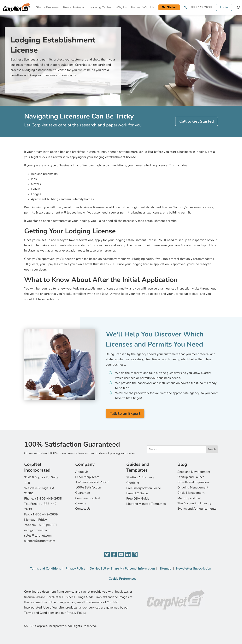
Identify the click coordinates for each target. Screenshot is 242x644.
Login (224, 7)
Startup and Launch (191, 477)
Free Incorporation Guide (144, 488)
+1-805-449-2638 (48, 499)
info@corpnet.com (37, 530)
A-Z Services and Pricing (92, 482)
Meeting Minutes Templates (146, 504)
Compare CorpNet (88, 498)
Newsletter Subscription (194, 569)
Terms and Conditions (45, 569)
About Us (82, 472)
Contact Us (83, 509)
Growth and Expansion (193, 482)
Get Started (169, 7)
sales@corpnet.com (38, 536)
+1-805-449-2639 (44, 514)
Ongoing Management (193, 488)
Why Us (121, 7)
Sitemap (165, 569)
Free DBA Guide (138, 499)
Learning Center (100, 7)
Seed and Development (194, 472)
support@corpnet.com (40, 541)
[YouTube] (121, 555)
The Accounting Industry (194, 503)
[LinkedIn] (128, 555)
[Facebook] (114, 555)
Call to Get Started (197, 121)
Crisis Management (191, 493)
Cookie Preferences (123, 579)
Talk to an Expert (125, 414)
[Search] (238, 7)
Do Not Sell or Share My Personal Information (122, 569)
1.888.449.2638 (200, 7)
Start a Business (47, 7)
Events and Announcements (197, 509)
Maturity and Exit (189, 498)
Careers (81, 503)
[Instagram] (135, 555)
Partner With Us (143, 7)
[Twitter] (107, 555)
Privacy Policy (75, 569)
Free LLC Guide (137, 493)
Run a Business (74, 7)
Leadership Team (87, 477)
